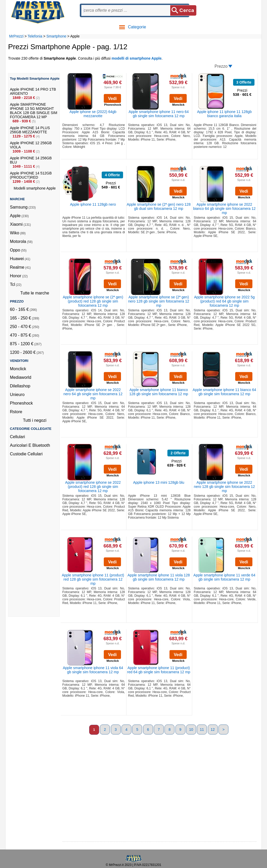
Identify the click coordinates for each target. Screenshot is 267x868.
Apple (15, 216)
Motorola (18, 241)
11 (202, 729)
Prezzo (221, 66)
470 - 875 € (20, 335)
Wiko (15, 233)
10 (191, 729)
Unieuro (17, 395)
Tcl (13, 284)
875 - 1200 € (22, 344)
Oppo (15, 250)
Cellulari (17, 437)
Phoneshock (21, 403)
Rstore (16, 412)
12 (213, 729)
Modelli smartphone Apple (35, 188)
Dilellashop (20, 386)
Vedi (113, 99)
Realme (17, 267)
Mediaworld (21, 377)
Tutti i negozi (35, 420)
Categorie (132, 27)
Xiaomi (16, 224)
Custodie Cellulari (26, 454)
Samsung (19, 207)
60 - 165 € (19, 309)
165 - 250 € (20, 318)
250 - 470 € (20, 327)
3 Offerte (244, 82)
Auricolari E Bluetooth (30, 445)
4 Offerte (112, 175)
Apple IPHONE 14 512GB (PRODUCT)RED (31, 175)
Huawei (17, 259)
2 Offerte (178, 453)
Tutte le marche (35, 293)
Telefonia (35, 36)
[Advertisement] (31, 538)
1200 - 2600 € (23, 352)
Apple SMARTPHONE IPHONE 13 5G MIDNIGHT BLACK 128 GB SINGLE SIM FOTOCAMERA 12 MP (34, 111)
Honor (16, 276)
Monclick (18, 369)
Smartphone (56, 36)
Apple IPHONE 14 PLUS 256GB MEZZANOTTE (30, 130)
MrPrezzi (16, 36)
